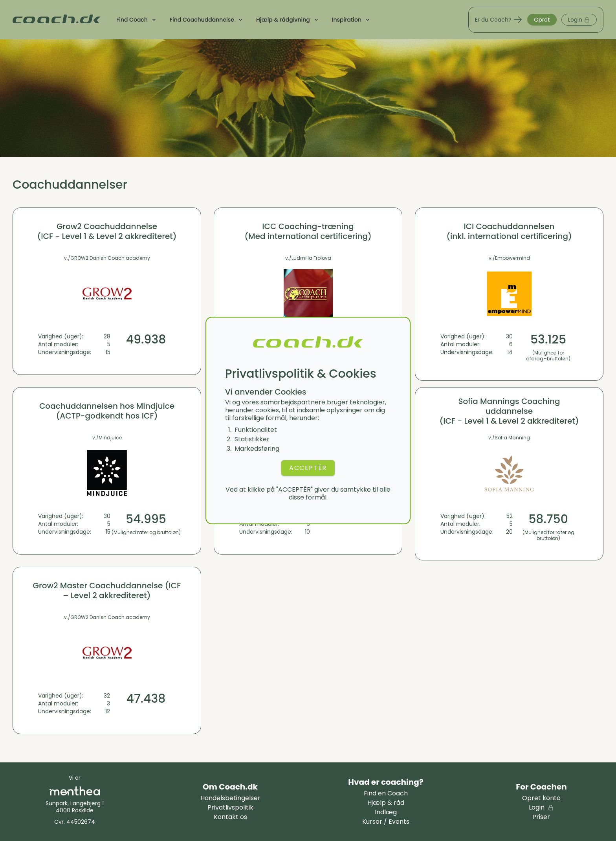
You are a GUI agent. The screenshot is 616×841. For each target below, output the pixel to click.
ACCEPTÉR (308, 468)
